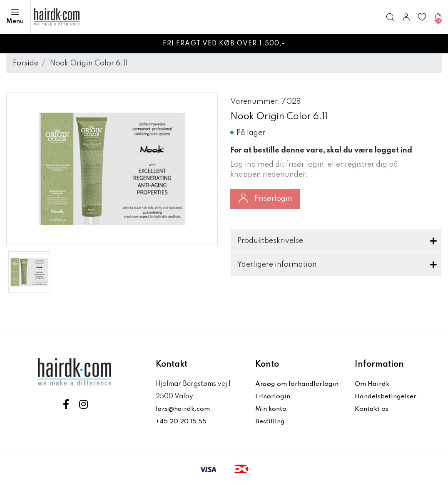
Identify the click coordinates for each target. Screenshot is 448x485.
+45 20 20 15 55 (181, 422)
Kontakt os (372, 409)
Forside (26, 63)
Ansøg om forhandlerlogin (297, 384)
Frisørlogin (265, 198)
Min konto (271, 409)
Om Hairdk (372, 384)
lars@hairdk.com (183, 409)
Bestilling (270, 422)
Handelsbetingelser (386, 397)
